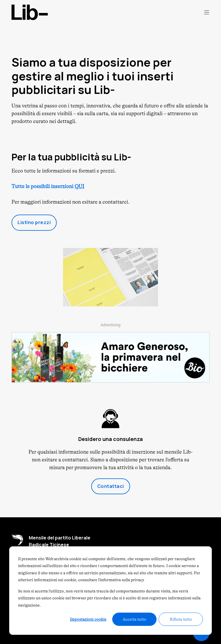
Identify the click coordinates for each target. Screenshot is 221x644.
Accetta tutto (134, 619)
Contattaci (111, 486)
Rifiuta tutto (181, 619)
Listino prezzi (34, 222)
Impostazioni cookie (88, 619)
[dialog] (110, 591)
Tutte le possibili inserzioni (48, 186)
